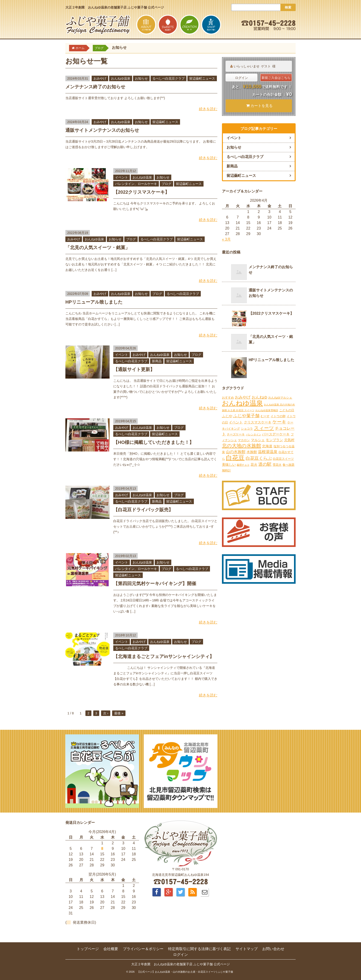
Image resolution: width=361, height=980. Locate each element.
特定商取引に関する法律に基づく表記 (199, 949)
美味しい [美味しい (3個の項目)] (229, 464)
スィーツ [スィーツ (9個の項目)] (264, 428)
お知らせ (141, 78)
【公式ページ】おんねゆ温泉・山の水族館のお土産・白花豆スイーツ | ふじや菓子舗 (185, 972)
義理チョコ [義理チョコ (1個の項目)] (243, 465)
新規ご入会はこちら (276, 78)
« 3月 (226, 239)
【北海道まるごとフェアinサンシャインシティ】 (164, 656)
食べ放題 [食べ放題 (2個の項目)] (288, 465)
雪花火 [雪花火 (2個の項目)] (277, 465)
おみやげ (100, 78)
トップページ (88, 949)
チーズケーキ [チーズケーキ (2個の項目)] (236, 434)
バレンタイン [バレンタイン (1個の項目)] (253, 434)
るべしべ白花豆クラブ (169, 78)
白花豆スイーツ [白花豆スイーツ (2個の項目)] (283, 459)
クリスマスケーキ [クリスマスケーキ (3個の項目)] (258, 422)
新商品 (157, 361)
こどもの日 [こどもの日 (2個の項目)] (287, 410)
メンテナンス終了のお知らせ (95, 87)
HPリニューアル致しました (94, 302)
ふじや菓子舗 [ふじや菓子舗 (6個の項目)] (246, 416)
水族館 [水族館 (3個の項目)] (252, 452)
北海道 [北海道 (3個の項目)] (267, 446)
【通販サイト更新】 (134, 369)
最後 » (119, 713)
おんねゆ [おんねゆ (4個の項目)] (259, 397)
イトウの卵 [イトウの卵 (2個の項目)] (278, 416)
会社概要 (111, 949)
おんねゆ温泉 (121, 78)
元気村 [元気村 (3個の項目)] (289, 440)
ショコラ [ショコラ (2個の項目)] (247, 429)
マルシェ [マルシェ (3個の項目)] (258, 440)
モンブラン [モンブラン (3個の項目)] (274, 440)
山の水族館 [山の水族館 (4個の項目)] (236, 452)
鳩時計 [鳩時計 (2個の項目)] (226, 470)
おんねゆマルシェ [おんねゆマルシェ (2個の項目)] (280, 398)
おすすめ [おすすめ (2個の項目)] (228, 398)
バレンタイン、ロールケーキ (136, 184)
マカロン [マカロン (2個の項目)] (244, 440)
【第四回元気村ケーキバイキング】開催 (155, 583)
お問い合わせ (273, 949)
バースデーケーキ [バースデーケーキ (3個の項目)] (276, 434)
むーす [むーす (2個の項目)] (265, 416)
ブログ (166, 184)
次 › (106, 713)
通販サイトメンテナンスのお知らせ (102, 130)
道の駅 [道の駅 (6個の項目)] (265, 464)
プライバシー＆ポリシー (143, 949)
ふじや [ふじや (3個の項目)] (227, 416)
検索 (288, 7)
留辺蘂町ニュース (202, 78)
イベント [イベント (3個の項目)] (236, 422)
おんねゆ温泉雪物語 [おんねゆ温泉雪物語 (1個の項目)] (267, 410)
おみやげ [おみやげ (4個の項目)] (243, 397)
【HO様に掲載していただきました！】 (154, 442)
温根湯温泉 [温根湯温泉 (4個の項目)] (268, 452)
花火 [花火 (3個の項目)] (254, 464)
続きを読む (208, 109)
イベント (122, 177)
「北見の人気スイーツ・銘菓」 (98, 247)
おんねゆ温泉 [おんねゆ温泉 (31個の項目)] (242, 403)
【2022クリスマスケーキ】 (141, 192)
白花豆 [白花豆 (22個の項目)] (235, 458)
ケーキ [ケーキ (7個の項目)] (279, 422)
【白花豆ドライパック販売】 (143, 510)
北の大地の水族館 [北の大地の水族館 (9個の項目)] (242, 446)
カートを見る (259, 106)
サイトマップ (247, 949)
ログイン (242, 78)
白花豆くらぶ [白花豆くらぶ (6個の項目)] (259, 458)
